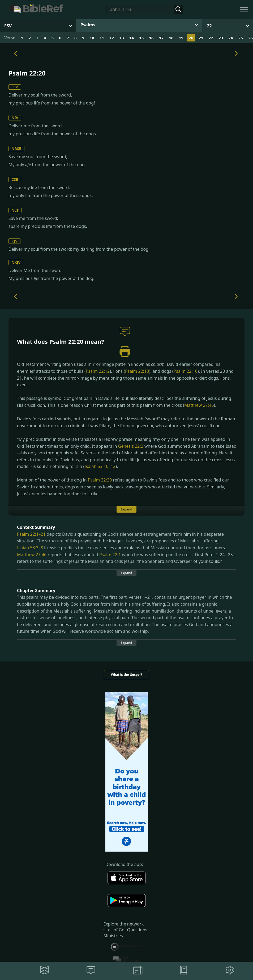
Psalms (88, 25)
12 (112, 38)
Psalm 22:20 (100, 480)
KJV (14, 241)
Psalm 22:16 (186, 371)
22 (209, 26)
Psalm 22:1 (110, 555)
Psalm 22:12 (98, 371)
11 (102, 38)
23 (221, 38)
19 (181, 38)
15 (141, 38)
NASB (16, 148)
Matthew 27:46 (199, 405)
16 (151, 38)
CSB (15, 179)
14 (132, 38)
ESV (15, 87)
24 (231, 38)
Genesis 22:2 (131, 446)
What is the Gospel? (127, 675)
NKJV (16, 262)
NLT (15, 210)
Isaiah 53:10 (96, 466)
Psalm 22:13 (137, 371)
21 (201, 38)
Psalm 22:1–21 (31, 534)
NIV (15, 118)
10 (92, 38)
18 (171, 38)
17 (161, 38)
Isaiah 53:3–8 (30, 548)
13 (121, 38)
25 (241, 38)
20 (191, 38)
